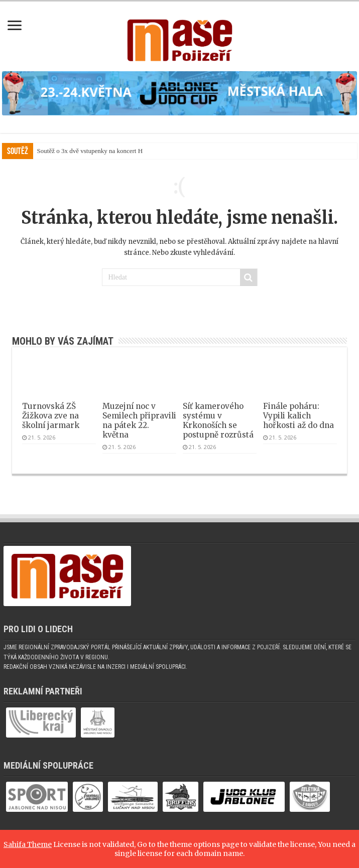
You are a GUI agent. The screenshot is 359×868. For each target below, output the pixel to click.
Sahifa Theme (28, 844)
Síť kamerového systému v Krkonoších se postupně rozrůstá (218, 420)
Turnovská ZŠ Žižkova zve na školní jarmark (51, 416)
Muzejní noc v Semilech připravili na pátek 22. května (139, 420)
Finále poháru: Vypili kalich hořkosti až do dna (298, 416)
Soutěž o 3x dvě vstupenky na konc (83, 151)
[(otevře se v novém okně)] (180, 93)
